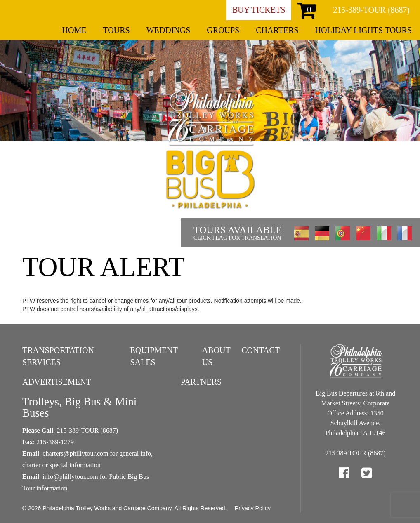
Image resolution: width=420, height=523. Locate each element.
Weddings (169, 30)
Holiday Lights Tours (363, 30)
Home (74, 30)
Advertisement (57, 382)
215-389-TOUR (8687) (371, 10)
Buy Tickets (259, 10)
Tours (116, 30)
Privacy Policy (253, 508)
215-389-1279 (55, 442)
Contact (261, 350)
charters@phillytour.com (75, 454)
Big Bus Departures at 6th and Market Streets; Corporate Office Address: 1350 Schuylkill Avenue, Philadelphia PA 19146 (355, 413)
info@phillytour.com (70, 477)
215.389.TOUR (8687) (356, 453)
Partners (201, 382)
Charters (277, 30)
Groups (223, 30)
